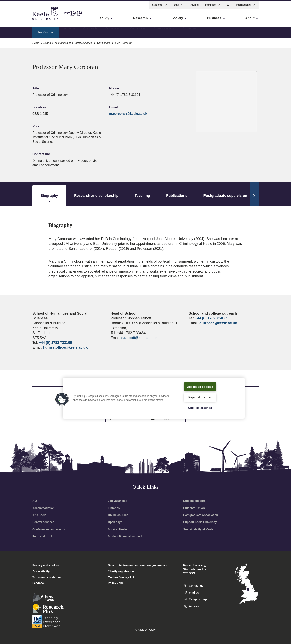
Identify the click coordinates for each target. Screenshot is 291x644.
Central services (43, 522)
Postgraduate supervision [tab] (225, 196)
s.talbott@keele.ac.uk (139, 338)
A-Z (35, 501)
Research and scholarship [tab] (96, 196)
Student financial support (125, 536)
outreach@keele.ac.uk (218, 323)
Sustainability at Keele (198, 529)
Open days (115, 522)
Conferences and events (49, 529)
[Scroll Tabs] (254, 194)
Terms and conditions (47, 577)
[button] (228, 4)
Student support (194, 501)
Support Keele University (200, 522)
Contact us (189, 31)
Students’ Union (194, 508)
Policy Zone (116, 583)
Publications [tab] (177, 196)
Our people (90, 31)
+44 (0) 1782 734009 (212, 318)
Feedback (39, 583)
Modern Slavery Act (121, 577)
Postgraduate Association (201, 515)
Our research (114, 31)
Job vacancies (117, 501)
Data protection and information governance (138, 565)
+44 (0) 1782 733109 (55, 343)
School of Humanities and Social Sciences (68, 42)
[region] (154, 398)
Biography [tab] (49, 199)
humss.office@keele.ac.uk (65, 347)
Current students (164, 31)
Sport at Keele (117, 529)
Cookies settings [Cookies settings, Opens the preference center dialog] (200, 408)
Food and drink (43, 536)
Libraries (114, 508)
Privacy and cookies (46, 565)
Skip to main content (22, 20)
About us (70, 31)
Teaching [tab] (142, 196)
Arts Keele (39, 515)
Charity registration (121, 571)
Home (36, 42)
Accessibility (15, 20)
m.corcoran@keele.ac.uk (128, 114)
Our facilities (138, 31)
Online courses (118, 515)
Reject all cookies (200, 397)
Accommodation (43, 508)
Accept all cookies (200, 386)
